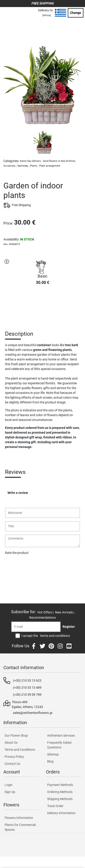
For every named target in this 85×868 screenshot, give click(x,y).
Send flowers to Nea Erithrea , (59, 161)
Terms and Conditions (20, 750)
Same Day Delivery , (31, 161)
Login (8, 785)
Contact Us (12, 764)
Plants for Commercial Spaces (20, 827)
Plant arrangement (50, 166)
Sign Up (10, 792)
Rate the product (17, 553)
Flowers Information (19, 818)
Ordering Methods (60, 792)
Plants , (34, 166)
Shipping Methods (60, 799)
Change (76, 13)
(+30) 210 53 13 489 (27, 688)
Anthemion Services (61, 735)
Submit (12, 565)
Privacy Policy (14, 757)
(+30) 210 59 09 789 (27, 695)
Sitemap (53, 754)
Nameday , (23, 166)
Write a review (18, 493)
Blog (50, 761)
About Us (11, 743)
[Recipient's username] (36, 627)
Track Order (55, 806)
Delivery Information (61, 813)
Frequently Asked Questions (59, 745)
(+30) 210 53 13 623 (27, 680)
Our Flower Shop (16, 735)
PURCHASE (43, 305)
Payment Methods (60, 785)
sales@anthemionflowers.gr (33, 713)
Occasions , (10, 166)
